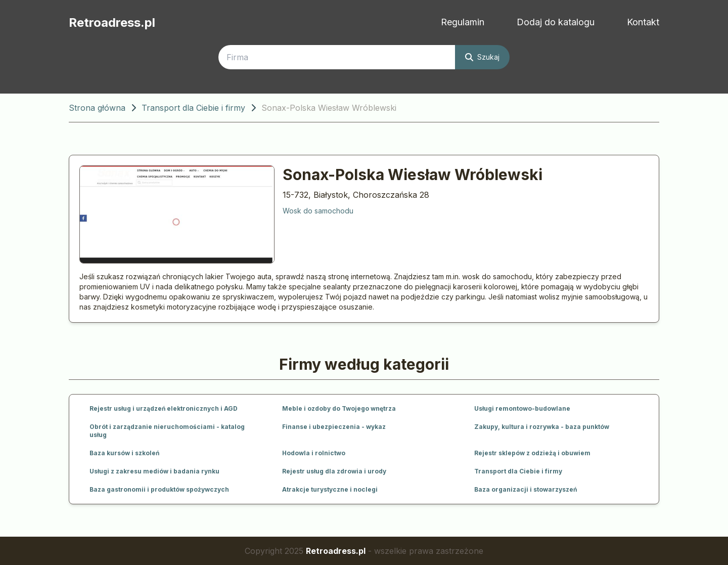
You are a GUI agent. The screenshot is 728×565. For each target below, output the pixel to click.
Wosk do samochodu (318, 211)
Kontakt (643, 22)
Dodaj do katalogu (556, 22)
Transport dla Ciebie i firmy (193, 108)
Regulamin (463, 22)
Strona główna (97, 108)
